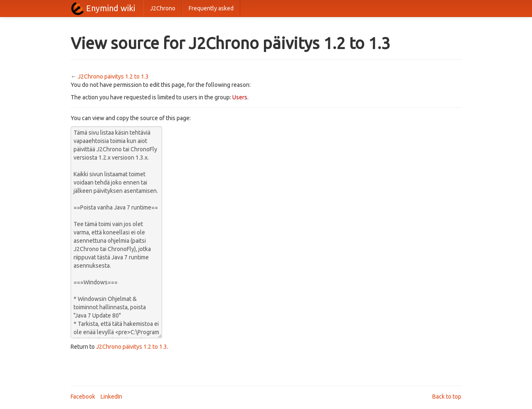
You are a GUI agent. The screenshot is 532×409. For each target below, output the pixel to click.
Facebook (83, 397)
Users (240, 97)
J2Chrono (163, 8)
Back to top (447, 397)
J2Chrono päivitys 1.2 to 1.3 (113, 76)
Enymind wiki (111, 8)
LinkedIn (111, 397)
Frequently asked (211, 8)
